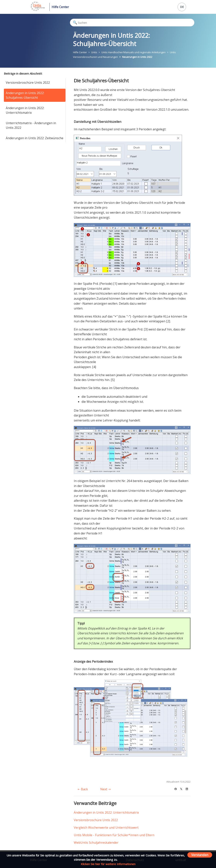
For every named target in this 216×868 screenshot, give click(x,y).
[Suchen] (132, 23)
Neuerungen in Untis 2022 (137, 57)
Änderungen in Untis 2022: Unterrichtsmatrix (25, 110)
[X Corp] (182, 788)
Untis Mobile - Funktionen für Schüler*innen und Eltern (114, 835)
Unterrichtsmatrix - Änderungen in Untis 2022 (31, 125)
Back (83, 789)
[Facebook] (177, 788)
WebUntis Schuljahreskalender (96, 843)
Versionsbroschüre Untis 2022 (28, 83)
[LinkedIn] (188, 788)
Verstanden (200, 855)
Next (105, 789)
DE (182, 7)
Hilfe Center (60, 7)
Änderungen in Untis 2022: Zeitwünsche (35, 138)
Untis (94, 52)
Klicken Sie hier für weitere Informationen (108, 864)
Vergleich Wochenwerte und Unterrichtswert (106, 828)
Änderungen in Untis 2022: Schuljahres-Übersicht (25, 95)
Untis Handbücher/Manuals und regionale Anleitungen (134, 52)
